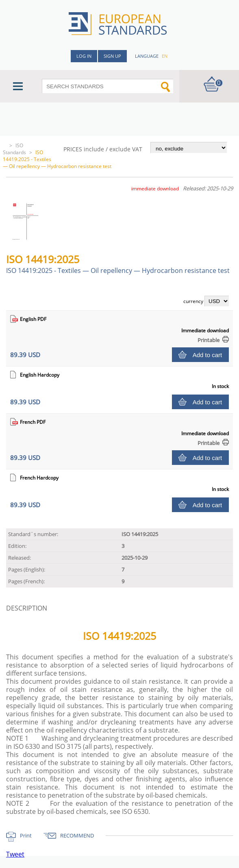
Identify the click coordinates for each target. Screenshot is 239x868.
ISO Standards (14, 149)
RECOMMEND (77, 835)
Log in (84, 56)
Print (26, 835)
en (165, 56)
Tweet (15, 854)
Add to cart (207, 355)
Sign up (112, 56)
